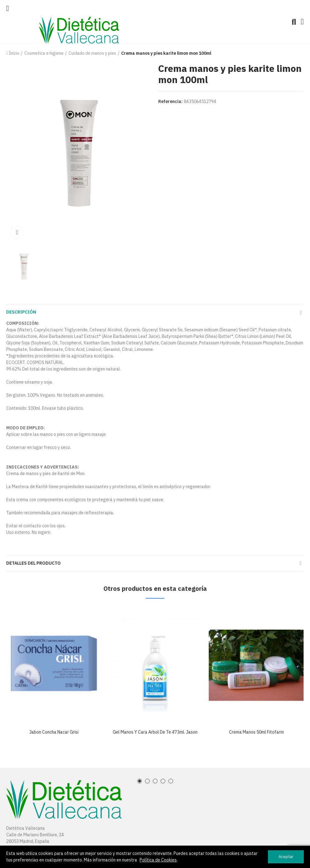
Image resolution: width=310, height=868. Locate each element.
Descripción (21, 312)
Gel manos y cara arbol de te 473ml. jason (155, 732)
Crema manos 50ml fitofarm (256, 732)
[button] (139, 781)
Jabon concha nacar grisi (54, 732)
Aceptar (286, 857)
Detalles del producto (33, 563)
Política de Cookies (158, 860)
